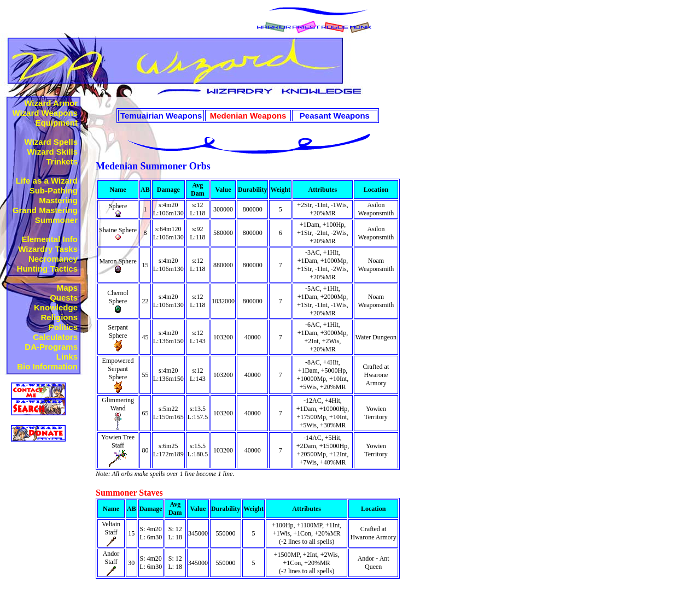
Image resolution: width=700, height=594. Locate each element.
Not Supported (42, 446)
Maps (67, 288)
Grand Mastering (45, 210)
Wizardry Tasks (48, 249)
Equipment (57, 123)
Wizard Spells (51, 142)
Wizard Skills (52, 152)
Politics (63, 327)
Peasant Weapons (335, 116)
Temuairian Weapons (161, 116)
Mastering (58, 200)
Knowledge (56, 307)
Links (67, 357)
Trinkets (62, 161)
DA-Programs (51, 347)
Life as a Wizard (47, 181)
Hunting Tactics (47, 269)
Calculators (55, 337)
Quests (64, 298)
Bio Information (47, 366)
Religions (59, 317)
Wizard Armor (51, 103)
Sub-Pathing (54, 190)
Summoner (56, 220)
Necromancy (53, 259)
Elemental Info (49, 239)
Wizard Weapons (45, 113)
